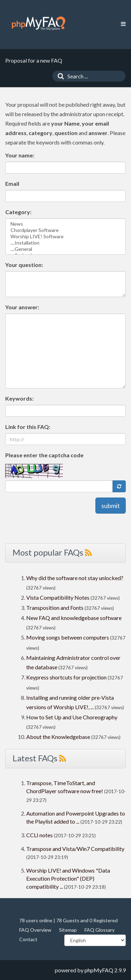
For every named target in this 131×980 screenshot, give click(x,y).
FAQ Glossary (100, 930)
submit (111, 506)
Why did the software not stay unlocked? (75, 578)
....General (65, 249)
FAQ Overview (35, 930)
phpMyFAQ (99, 970)
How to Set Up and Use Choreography (72, 717)
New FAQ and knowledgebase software (74, 618)
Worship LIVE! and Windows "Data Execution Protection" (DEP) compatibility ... (68, 878)
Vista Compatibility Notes (58, 597)
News (65, 224)
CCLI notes (39, 835)
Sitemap (68, 930)
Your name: (20, 155)
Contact (28, 939)
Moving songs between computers (68, 637)
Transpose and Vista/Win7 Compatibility (75, 849)
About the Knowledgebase (58, 737)
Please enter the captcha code (44, 455)
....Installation (65, 243)
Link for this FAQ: (28, 427)
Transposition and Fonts (55, 608)
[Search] (59, 76)
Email (12, 184)
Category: (18, 212)
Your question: (24, 265)
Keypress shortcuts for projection (66, 677)
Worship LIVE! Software (65, 237)
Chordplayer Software (65, 230)
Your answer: (22, 307)
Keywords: (19, 398)
